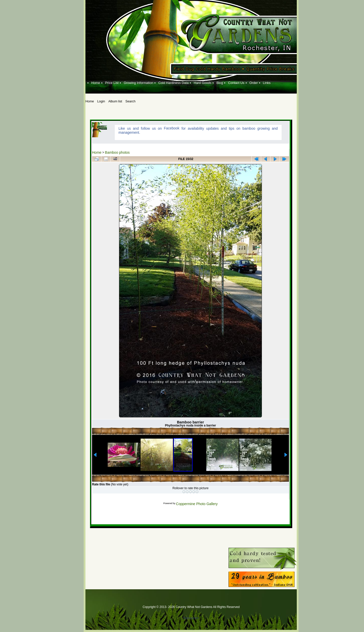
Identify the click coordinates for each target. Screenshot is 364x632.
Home (97, 152)
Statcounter (191, 618)
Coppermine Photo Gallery (197, 504)
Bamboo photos (117, 152)
